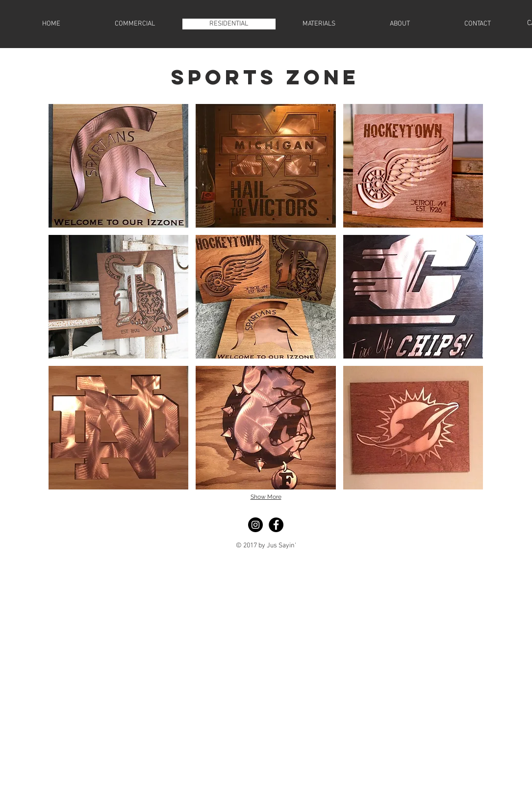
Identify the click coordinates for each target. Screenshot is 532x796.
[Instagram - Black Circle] (255, 525)
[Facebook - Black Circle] (276, 525)
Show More (266, 497)
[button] (119, 166)
